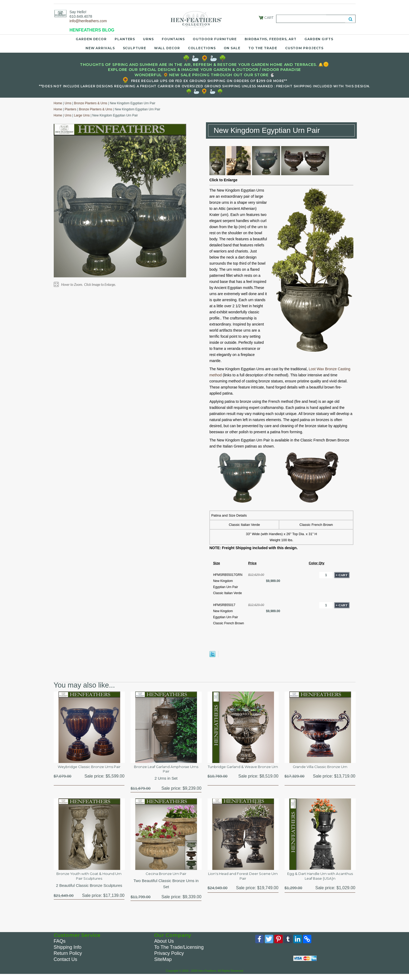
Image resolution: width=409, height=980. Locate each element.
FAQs (60, 946)
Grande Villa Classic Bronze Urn (320, 767)
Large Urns (82, 115)
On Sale (232, 48)
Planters (125, 39)
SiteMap (163, 964)
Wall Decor (167, 48)
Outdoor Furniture (215, 39)
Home (58, 103)
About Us (164, 946)
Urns (148, 39)
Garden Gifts (319, 39)
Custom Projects (304, 48)
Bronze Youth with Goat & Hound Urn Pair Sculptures (89, 880)
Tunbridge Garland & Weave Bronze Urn (243, 770)
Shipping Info (68, 952)
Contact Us (66, 964)
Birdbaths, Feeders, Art (271, 39)
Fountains (173, 39)
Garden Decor (91, 39)
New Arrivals (100, 48)
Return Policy (68, 958)
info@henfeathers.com (88, 21)
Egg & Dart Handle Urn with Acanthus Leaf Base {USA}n (320, 880)
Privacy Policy (169, 958)
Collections (202, 48)
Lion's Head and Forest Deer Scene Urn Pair (243, 880)
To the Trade (263, 48)
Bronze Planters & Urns (90, 103)
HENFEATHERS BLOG (92, 30)
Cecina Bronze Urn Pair (166, 877)
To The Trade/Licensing (179, 952)
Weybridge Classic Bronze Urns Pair (89, 770)
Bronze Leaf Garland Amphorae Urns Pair (166, 770)
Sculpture (134, 48)
